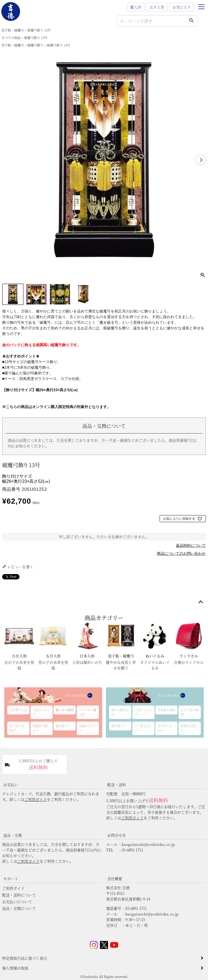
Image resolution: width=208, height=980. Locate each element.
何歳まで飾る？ (40, 728)
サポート (11, 879)
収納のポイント (88, 728)
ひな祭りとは (18, 710)
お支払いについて (17, 902)
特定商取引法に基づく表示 (25, 958)
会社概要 (115, 879)
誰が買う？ (63, 726)
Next (201, 160)
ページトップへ (201, 602)
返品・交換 (13, 835)
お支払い (11, 785)
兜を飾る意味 (166, 710)
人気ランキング (41, 712)
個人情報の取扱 (15, 968)
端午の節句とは (120, 712)
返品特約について (191, 545)
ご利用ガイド (36, 799)
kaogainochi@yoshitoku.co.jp (148, 844)
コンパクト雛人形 (88, 712)
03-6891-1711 (132, 850)
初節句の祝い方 (190, 728)
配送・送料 (117, 785)
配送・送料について (19, 895)
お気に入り (182, 7)
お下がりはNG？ (17, 728)
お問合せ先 (117, 835)
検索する (191, 21)
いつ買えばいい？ (143, 728)
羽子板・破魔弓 (13, 30)
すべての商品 (11, 38)
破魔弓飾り (35, 45)
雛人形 (136, 7)
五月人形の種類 (190, 712)
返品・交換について (19, 908)
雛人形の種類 (64, 710)
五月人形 (157, 7)
